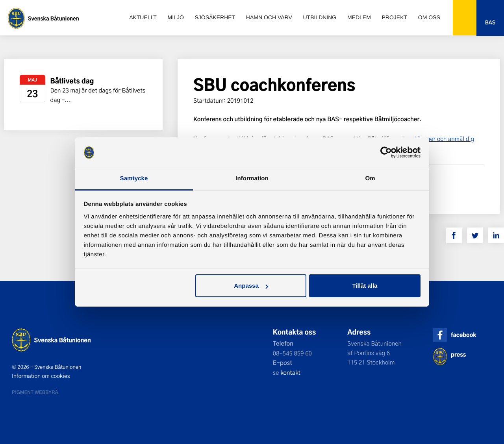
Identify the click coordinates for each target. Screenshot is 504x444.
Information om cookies (41, 376)
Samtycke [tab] (134, 179)
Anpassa (251, 286)
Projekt (395, 17)
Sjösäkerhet (215, 17)
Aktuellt (143, 17)
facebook (463, 335)
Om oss (429, 17)
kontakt (290, 372)
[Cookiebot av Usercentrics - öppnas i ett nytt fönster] (386, 153)
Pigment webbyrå (35, 392)
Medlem (359, 17)
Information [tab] (252, 179)
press (458, 354)
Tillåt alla (365, 286)
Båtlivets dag (72, 81)
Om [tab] (370, 179)
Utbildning (320, 17)
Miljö (176, 17)
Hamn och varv (269, 17)
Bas (490, 23)
